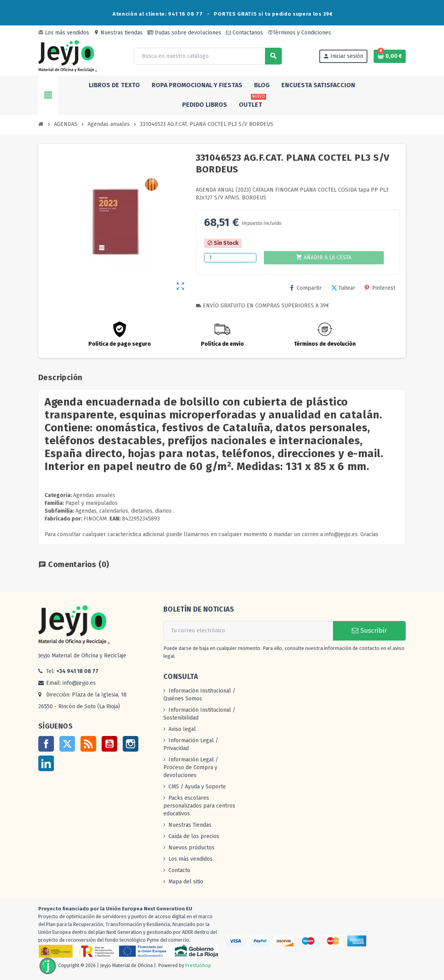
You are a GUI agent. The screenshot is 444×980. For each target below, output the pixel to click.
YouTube (109, 744)
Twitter (67, 744)
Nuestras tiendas (118, 33)
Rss (88, 744)
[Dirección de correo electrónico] (248, 631)
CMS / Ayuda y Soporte (197, 787)
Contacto (179, 870)
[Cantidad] (230, 258)
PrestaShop (198, 966)
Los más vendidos (64, 33)
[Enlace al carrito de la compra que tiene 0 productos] (390, 56)
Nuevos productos (192, 848)
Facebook (46, 744)
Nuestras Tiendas (190, 825)
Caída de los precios (194, 836)
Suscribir (369, 631)
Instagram (131, 744)
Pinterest (380, 288)
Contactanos (244, 33)
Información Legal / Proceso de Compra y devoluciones (191, 767)
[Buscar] (208, 56)
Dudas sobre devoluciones (184, 33)
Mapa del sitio (186, 882)
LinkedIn (46, 763)
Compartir (306, 288)
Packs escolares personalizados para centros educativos (199, 806)
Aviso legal (182, 729)
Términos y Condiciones (299, 33)
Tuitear (343, 288)
